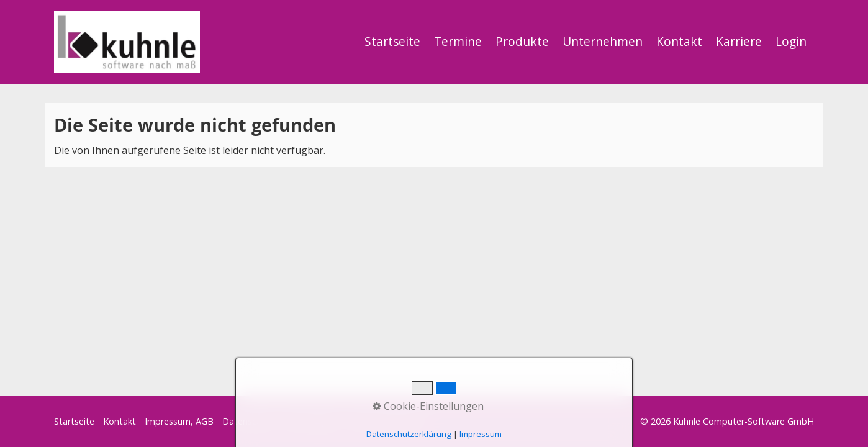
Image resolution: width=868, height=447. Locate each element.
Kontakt (679, 41)
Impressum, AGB (179, 421)
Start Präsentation (386, 421)
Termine (458, 41)
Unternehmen (603, 41)
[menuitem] (393, 42)
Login (791, 41)
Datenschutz (248, 421)
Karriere (739, 41)
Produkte (522, 41)
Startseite (392, 41)
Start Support (311, 421)
